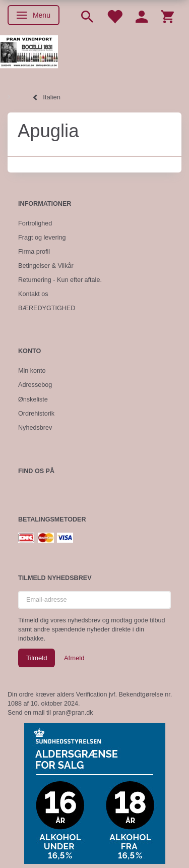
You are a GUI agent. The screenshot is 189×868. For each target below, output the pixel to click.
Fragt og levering (42, 238)
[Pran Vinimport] (29, 56)
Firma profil (34, 252)
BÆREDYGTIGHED (47, 308)
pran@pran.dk (73, 713)
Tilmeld (37, 658)
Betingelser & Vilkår (46, 266)
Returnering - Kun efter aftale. (60, 280)
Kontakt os (33, 294)
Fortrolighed (35, 223)
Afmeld (74, 658)
